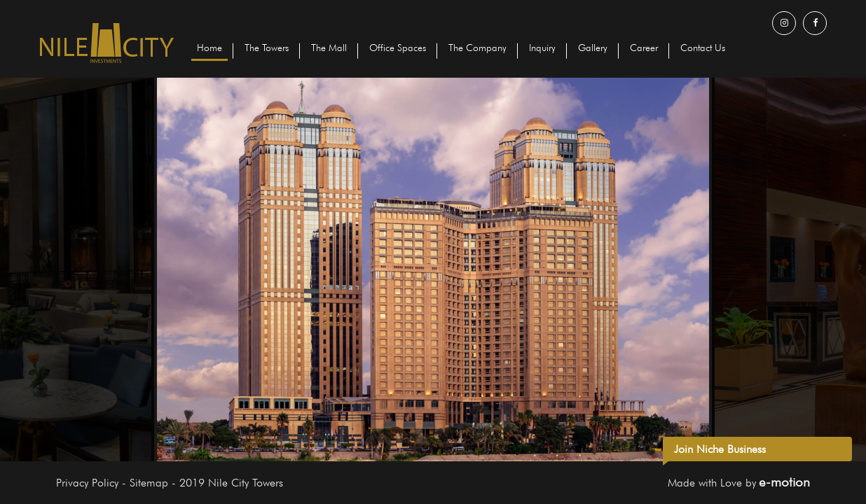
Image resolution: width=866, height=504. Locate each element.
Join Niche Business (720, 449)
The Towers (267, 48)
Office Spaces (398, 48)
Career (644, 48)
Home (209, 48)
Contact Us (703, 48)
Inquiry (542, 48)
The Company (477, 48)
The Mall (329, 48)
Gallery (593, 48)
